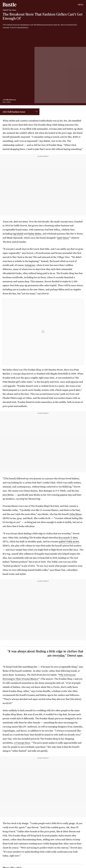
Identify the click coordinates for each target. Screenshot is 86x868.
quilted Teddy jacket (69, 541)
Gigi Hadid (18, 234)
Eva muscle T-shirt (68, 537)
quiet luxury (63, 238)
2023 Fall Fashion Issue (14, 112)
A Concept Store (22, 743)
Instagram (30, 265)
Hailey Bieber (35, 234)
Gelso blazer (76, 514)
